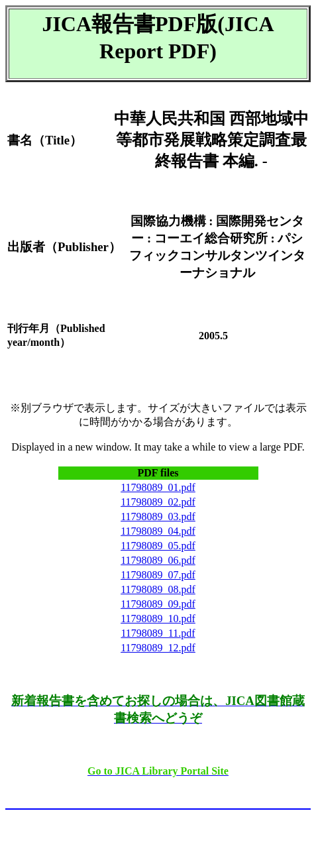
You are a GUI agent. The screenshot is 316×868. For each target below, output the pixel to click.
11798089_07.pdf (158, 575)
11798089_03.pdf (158, 516)
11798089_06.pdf (158, 560)
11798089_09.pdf (158, 604)
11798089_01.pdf (158, 487)
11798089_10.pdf (158, 619)
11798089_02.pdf (158, 502)
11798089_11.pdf (158, 633)
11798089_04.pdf (158, 531)
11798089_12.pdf (158, 648)
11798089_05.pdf (158, 546)
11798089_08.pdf (158, 589)
